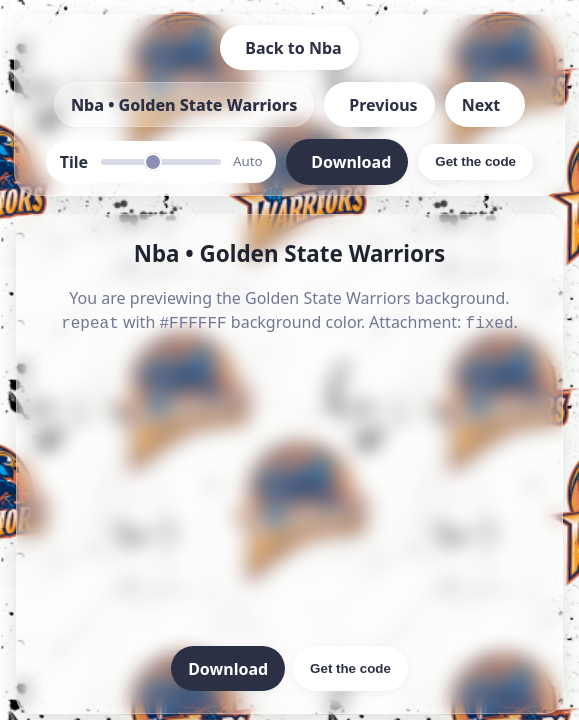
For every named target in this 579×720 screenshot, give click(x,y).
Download (228, 667)
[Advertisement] (289, 490)
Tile (74, 162)
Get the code (350, 666)
